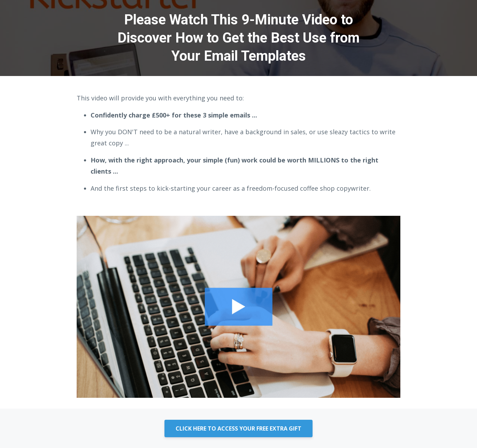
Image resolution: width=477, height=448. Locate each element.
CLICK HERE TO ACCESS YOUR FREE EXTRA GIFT (238, 428)
